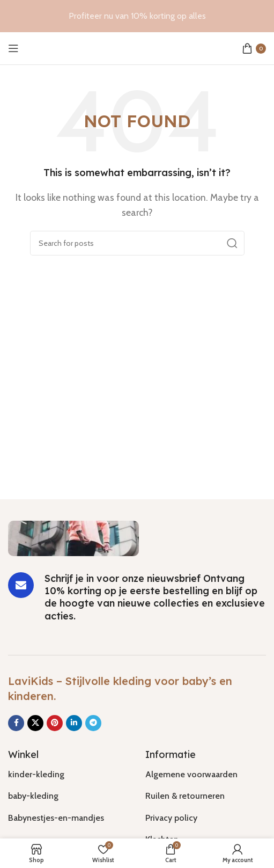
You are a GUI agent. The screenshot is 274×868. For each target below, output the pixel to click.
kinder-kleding (36, 774)
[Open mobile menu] (13, 48)
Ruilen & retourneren (185, 796)
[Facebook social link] (16, 723)
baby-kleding (33, 796)
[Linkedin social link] (74, 723)
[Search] (137, 243)
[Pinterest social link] (55, 723)
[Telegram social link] (93, 723)
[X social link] (35, 723)
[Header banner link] (137, 16)
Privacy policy (171, 818)
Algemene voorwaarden (191, 774)
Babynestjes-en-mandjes (56, 818)
